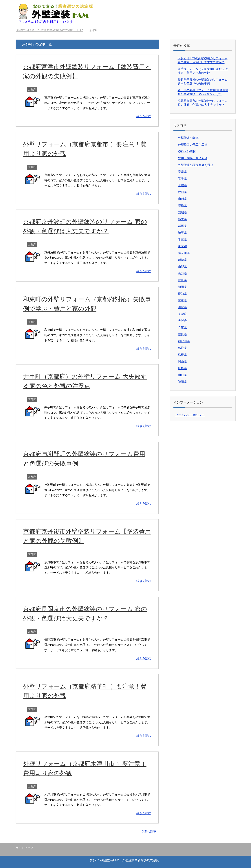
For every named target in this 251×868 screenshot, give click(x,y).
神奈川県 (184, 253)
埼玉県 (182, 233)
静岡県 (182, 287)
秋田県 (182, 192)
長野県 (182, 273)
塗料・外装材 (187, 151)
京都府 (32, 90)
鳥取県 (182, 348)
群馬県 (182, 226)
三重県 (182, 300)
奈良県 (182, 334)
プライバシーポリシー (190, 415)
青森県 (182, 172)
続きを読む (144, 116)
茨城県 (182, 212)
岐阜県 (182, 280)
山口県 (182, 375)
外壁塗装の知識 (188, 138)
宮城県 (182, 185)
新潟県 (182, 260)
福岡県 (182, 382)
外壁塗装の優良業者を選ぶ (196, 165)
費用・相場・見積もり (193, 158)
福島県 (182, 206)
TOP (50, 30)
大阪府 (182, 321)
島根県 (182, 355)
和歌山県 (184, 341)
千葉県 (182, 239)
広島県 (182, 368)
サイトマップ (24, 848)
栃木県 (182, 219)
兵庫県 (182, 328)
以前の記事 (149, 831)
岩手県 (182, 178)
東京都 (182, 246)
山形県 (182, 199)
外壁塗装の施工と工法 (193, 145)
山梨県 (182, 267)
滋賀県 (182, 307)
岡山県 (182, 361)
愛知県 (182, 294)
